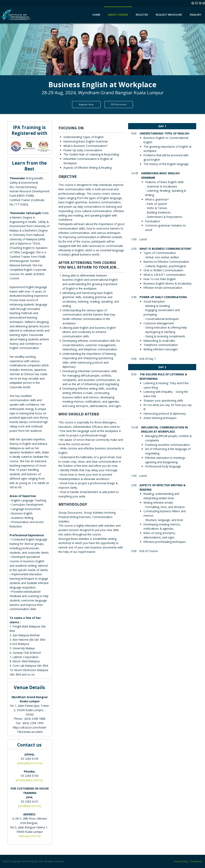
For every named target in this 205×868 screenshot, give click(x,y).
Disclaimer (196, 861)
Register (142, 15)
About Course (118, 15)
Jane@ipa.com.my (30, 806)
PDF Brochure (119, 104)
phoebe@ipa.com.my (29, 780)
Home (96, 15)
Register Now (86, 104)
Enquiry (195, 15)
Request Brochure (169, 15)
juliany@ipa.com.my (30, 763)
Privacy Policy (181, 861)
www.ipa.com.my (30, 836)
